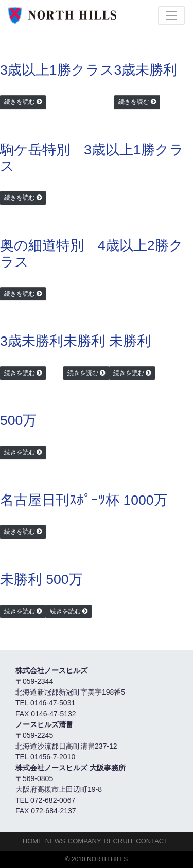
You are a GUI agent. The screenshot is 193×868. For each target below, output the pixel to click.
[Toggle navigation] (171, 15)
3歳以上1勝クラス (57, 70)
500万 (18, 420)
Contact (152, 841)
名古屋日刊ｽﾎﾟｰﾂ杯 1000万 (84, 500)
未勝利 (84, 341)
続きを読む (20, 102)
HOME (33, 841)
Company (85, 841)
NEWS (55, 841)
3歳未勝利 (146, 70)
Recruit (119, 841)
